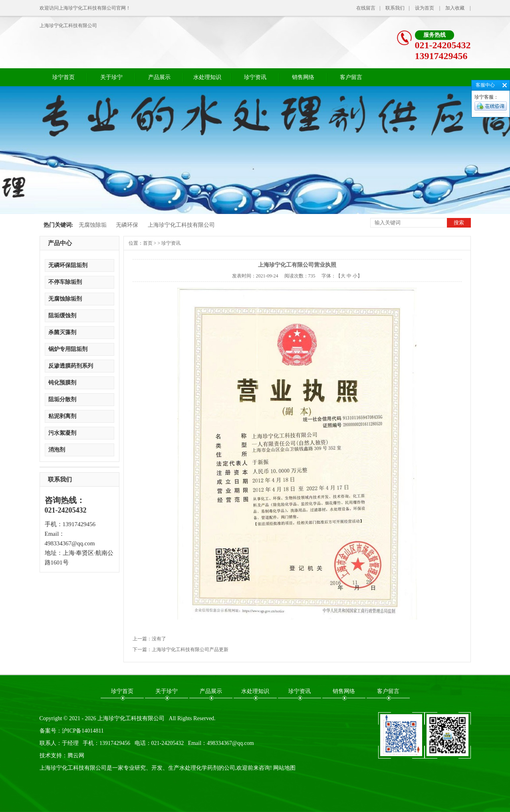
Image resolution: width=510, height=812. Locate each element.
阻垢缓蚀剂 (62, 316)
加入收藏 (455, 8)
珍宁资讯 (255, 77)
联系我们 (395, 8)
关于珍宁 (111, 77)
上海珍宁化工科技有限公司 (68, 26)
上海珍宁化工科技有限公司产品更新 (190, 650)
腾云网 (76, 756)
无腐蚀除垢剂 (65, 299)
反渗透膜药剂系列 (71, 366)
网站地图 (284, 768)
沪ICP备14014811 (83, 731)
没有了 (159, 639)
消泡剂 (57, 450)
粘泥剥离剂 (62, 416)
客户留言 (351, 77)
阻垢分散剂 (62, 399)
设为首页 (425, 8)
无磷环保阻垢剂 (68, 265)
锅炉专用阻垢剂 (68, 349)
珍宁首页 (64, 77)
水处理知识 (207, 77)
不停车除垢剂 (65, 282)
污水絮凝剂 (62, 433)
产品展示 (159, 77)
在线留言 (366, 8)
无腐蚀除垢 (93, 225)
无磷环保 (127, 225)
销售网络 (303, 77)
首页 (148, 243)
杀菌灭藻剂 (62, 332)
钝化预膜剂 (62, 383)
